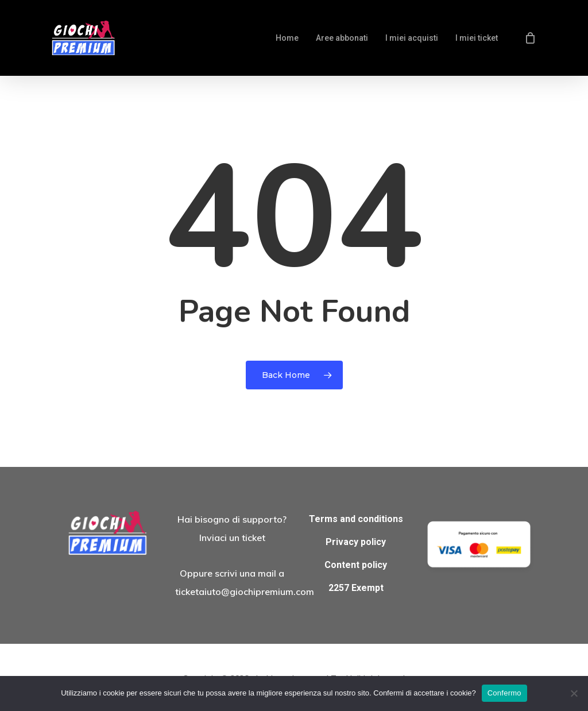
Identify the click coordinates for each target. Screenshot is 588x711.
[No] (574, 693)
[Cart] (530, 38)
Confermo (504, 693)
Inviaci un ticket (232, 538)
